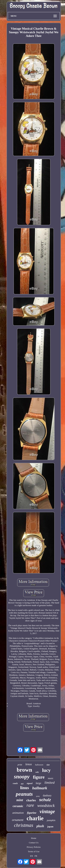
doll (22, 784)
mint (20, 800)
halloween (39, 765)
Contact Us (34, 843)
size (48, 765)
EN (32, 856)
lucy (46, 770)
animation (18, 813)
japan (50, 827)
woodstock (46, 806)
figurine (32, 813)
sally (37, 772)
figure (39, 777)
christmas (24, 825)
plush (40, 826)
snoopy (22, 777)
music (51, 778)
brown (24, 770)
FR (36, 856)
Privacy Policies (34, 847)
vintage (47, 811)
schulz (45, 800)
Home (34, 838)
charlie (35, 818)
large (38, 783)
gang (38, 796)
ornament (18, 820)
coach (15, 783)
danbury (47, 795)
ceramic (18, 806)
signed (30, 783)
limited (49, 782)
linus (25, 788)
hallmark (40, 788)
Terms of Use (34, 851)
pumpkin (51, 820)
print (20, 765)
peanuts (24, 794)
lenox (29, 764)
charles (31, 800)
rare (30, 805)
